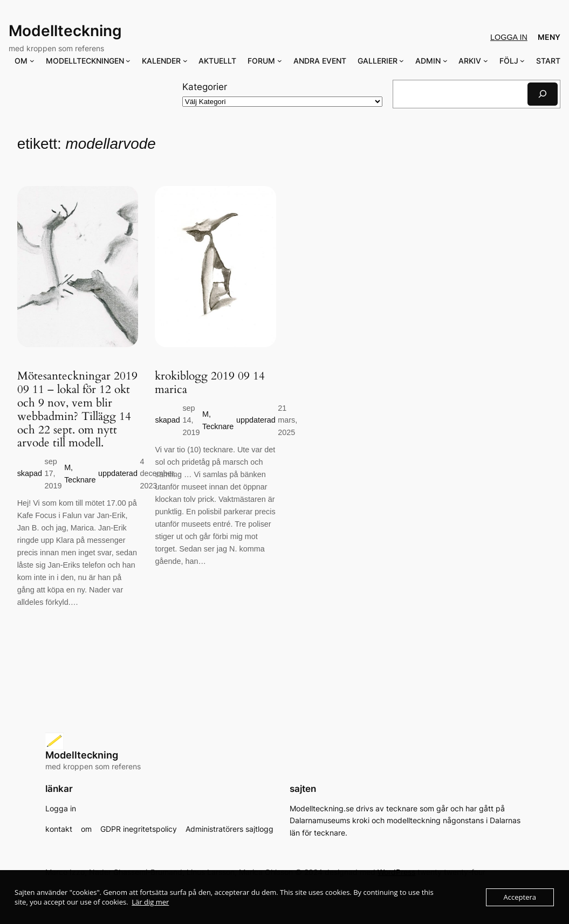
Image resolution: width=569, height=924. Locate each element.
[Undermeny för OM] (32, 61)
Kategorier (205, 87)
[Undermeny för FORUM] (280, 61)
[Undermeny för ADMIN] (445, 61)
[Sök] (543, 94)
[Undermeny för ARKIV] (486, 61)
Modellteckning (65, 31)
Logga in (509, 37)
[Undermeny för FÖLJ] (522, 61)
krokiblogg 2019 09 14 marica (210, 383)
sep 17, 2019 (53, 474)
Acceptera (520, 897)
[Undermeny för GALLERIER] (402, 61)
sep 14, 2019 (191, 420)
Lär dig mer (150, 902)
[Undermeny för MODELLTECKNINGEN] (128, 61)
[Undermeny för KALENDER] (185, 61)
